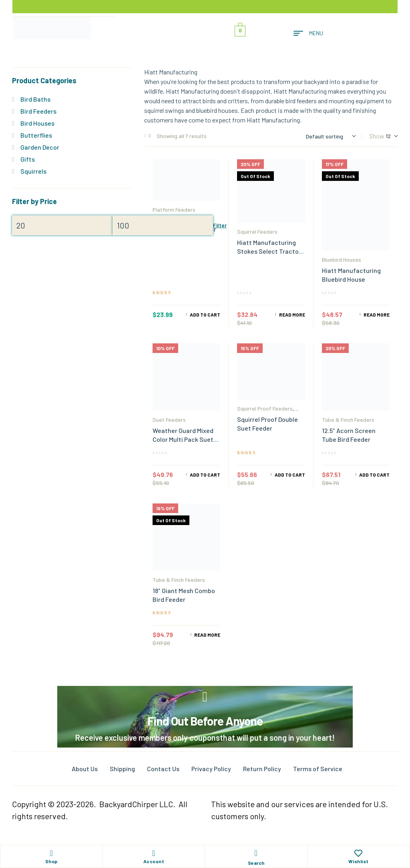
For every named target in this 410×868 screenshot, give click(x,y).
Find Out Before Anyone (205, 721)
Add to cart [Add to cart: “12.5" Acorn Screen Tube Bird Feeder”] (374, 475)
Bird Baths (35, 99)
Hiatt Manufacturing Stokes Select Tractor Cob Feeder (269, 251)
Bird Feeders (38, 111)
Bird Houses (37, 123)
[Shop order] (331, 136)
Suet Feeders (169, 420)
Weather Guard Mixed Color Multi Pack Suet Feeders (183, 439)
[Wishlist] (358, 853)
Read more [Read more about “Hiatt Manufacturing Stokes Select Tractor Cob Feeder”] (292, 315)
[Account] (154, 853)
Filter (220, 225)
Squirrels (33, 171)
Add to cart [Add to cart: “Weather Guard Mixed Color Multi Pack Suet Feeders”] (205, 475)
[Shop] (51, 853)
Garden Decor (40, 147)
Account (154, 861)
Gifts (28, 159)
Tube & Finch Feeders (348, 420)
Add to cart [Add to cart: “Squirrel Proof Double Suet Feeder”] (290, 475)
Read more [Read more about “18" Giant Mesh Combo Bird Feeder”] (207, 635)
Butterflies (36, 135)
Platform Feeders (174, 209)
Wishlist (359, 861)
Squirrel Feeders (257, 232)
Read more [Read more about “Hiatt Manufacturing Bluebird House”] (377, 315)
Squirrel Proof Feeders (265, 408)
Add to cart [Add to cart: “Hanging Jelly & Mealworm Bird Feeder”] (205, 315)
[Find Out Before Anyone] (205, 697)
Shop (51, 861)
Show (377, 136)
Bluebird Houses (342, 260)
